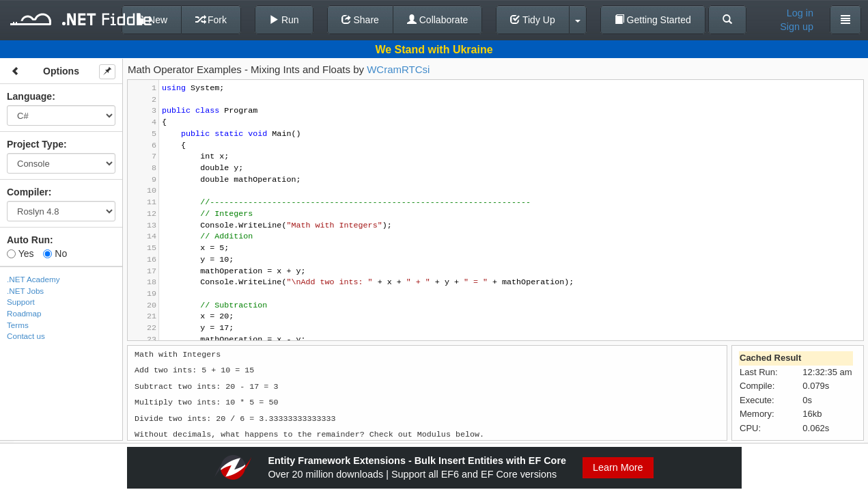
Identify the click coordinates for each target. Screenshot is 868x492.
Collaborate (438, 20)
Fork (211, 20)
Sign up (797, 27)
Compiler (28, 192)
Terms (18, 325)
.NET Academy (33, 279)
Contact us (26, 336)
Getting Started (653, 20)
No (55, 254)
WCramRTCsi (398, 69)
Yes (20, 254)
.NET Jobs (25, 291)
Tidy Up (532, 20)
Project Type (35, 144)
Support (21, 302)
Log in (800, 13)
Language (29, 96)
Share (360, 20)
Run (284, 20)
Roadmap (24, 313)
